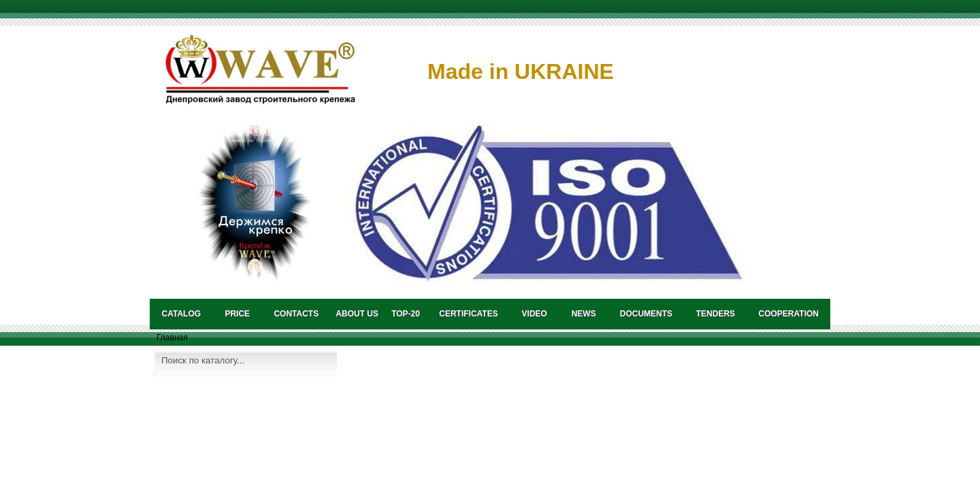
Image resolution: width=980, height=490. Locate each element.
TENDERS (716, 314)
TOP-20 (406, 314)
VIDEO (535, 314)
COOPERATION (789, 314)
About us (357, 314)
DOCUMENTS (646, 314)
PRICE (237, 314)
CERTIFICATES (468, 314)
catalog (182, 314)
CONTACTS (296, 314)
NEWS (584, 314)
